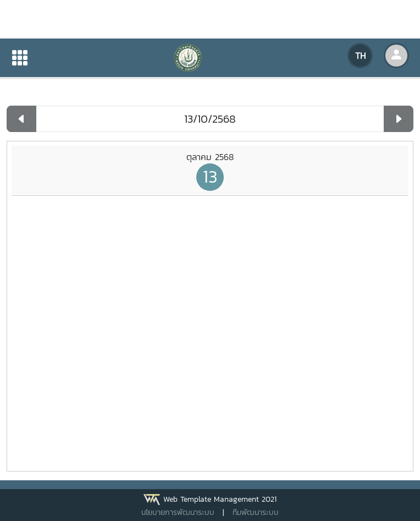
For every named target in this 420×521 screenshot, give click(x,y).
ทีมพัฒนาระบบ (256, 512)
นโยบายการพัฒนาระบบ (178, 512)
